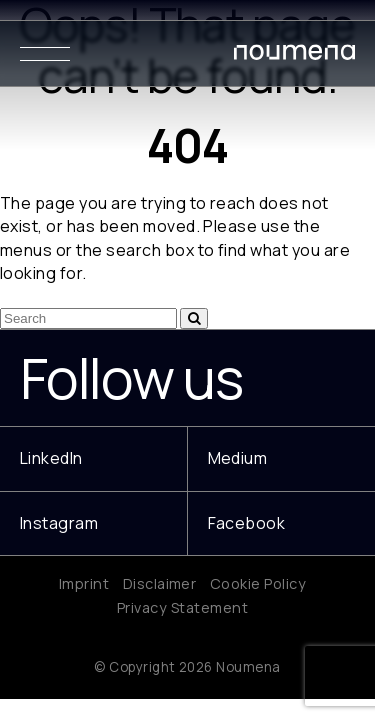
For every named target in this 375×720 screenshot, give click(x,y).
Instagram (59, 523)
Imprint (84, 583)
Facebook (247, 523)
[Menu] (45, 53)
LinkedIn (51, 458)
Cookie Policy (258, 583)
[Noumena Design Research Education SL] (294, 56)
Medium (238, 458)
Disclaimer (160, 583)
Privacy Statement (182, 607)
